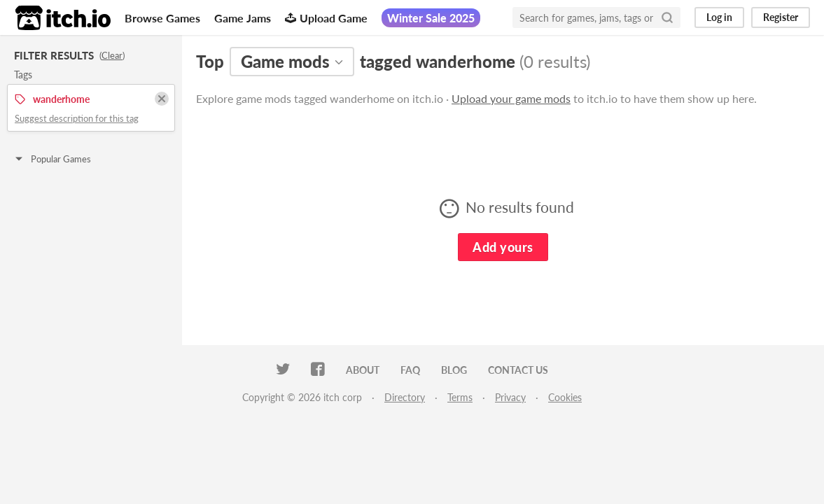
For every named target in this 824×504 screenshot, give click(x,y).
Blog (454, 370)
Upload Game (326, 18)
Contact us (518, 370)
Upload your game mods (511, 98)
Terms (460, 397)
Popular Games (52, 159)
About (363, 370)
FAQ (410, 370)
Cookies (565, 397)
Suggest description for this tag (77, 118)
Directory (405, 397)
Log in (719, 17)
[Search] (667, 17)
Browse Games (162, 18)
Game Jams (243, 18)
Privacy (510, 397)
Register (781, 17)
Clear (112, 55)
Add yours (503, 247)
